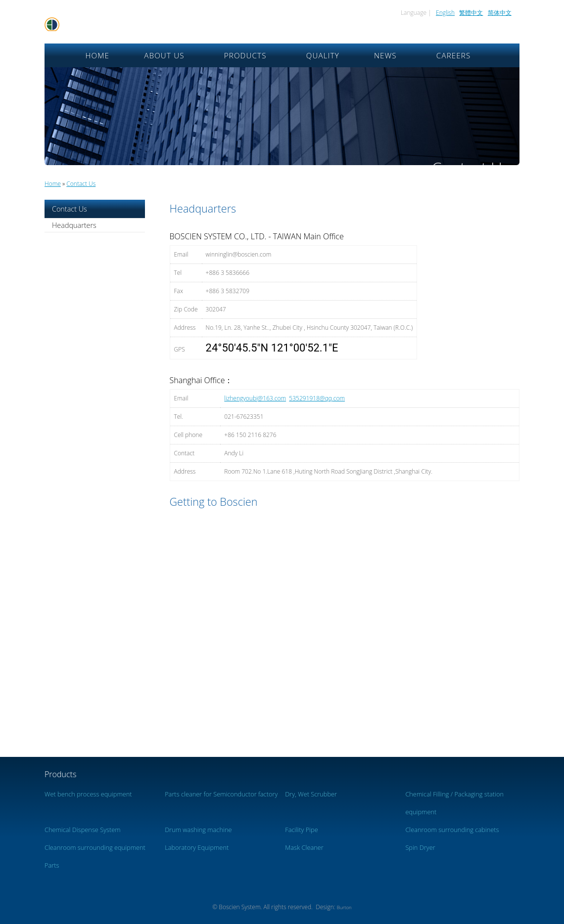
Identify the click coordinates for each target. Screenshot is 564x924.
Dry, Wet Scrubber (311, 794)
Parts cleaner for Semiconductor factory (221, 794)
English (445, 13)
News (385, 55)
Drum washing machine (198, 830)
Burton (344, 907)
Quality (323, 55)
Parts (52, 865)
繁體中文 (471, 13)
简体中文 (500, 13)
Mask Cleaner (304, 847)
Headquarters (74, 225)
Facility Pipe (301, 830)
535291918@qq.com (317, 398)
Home (98, 55)
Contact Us (81, 184)
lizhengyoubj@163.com (255, 398)
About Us (164, 55)
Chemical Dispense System (83, 830)
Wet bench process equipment (88, 794)
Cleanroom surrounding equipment (95, 847)
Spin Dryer (420, 847)
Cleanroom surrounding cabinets (452, 830)
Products (245, 55)
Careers (454, 55)
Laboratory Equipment (197, 847)
